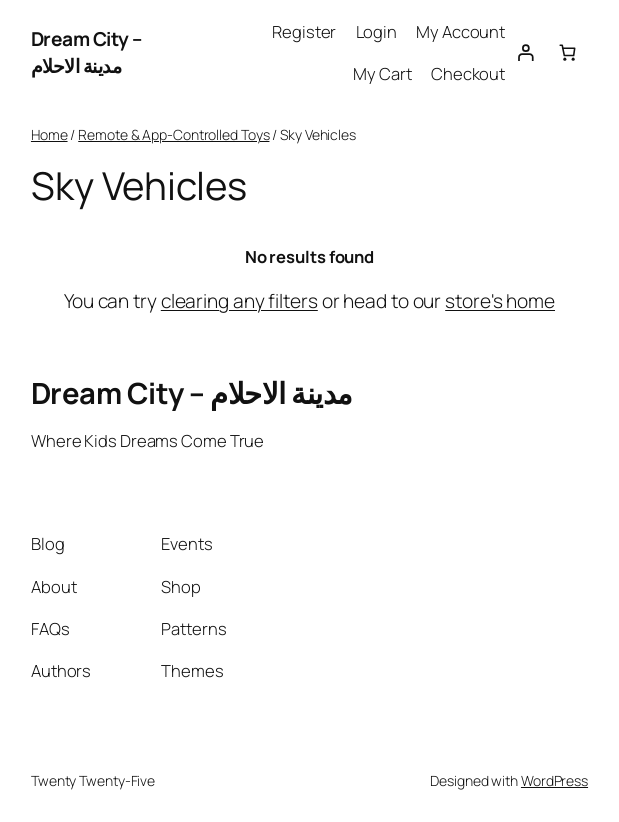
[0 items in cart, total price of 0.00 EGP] (567, 52)
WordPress (554, 780)
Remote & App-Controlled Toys (173, 134)
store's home (500, 301)
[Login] (525, 52)
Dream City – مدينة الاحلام (86, 52)
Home (49, 134)
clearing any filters (239, 301)
